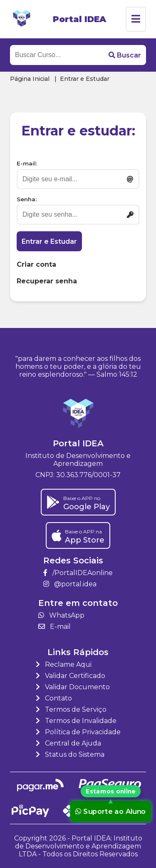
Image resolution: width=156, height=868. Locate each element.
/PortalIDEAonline (78, 573)
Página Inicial (30, 79)
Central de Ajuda (68, 743)
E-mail (54, 627)
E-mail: (27, 163)
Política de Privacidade (78, 732)
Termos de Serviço (71, 709)
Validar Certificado (71, 676)
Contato (54, 698)
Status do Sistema (70, 754)
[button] (125, 55)
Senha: (27, 199)
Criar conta (36, 264)
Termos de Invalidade (76, 721)
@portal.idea (70, 584)
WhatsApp (61, 615)
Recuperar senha (47, 281)
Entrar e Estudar (49, 241)
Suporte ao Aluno (111, 811)
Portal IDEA (79, 19)
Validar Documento (73, 687)
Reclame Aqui (64, 664)
